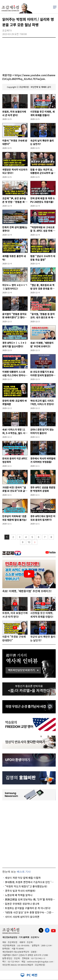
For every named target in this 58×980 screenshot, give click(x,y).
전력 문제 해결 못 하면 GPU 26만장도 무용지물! (42, 200)
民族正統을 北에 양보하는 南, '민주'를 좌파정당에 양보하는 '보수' (30, 899)
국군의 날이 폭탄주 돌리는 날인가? (42, 142)
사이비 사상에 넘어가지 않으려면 (22, 917)
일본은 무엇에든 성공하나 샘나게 (22, 904)
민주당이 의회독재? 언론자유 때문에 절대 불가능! (15, 518)
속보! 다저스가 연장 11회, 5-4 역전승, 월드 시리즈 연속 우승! (15, 431)
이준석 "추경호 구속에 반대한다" (15, 142)
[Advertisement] (29, 834)
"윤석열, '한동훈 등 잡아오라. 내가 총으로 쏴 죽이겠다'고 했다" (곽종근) (43, 316)
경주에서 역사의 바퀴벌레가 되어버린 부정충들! (43, 460)
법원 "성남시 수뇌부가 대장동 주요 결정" (43, 258)
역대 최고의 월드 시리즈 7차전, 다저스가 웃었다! (42, 402)
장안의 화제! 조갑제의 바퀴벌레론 (15, 402)
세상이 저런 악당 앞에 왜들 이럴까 (23, 878)
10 (29, 542)
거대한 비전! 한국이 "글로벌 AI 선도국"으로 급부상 (15, 489)
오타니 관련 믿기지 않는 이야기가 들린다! (42, 431)
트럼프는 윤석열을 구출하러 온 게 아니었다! (28, 908)
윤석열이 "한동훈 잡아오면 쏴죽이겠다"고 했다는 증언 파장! (14, 316)
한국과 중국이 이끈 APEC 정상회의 (15, 460)
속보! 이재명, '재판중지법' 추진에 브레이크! (42, 345)
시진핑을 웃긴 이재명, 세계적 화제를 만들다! (42, 113)
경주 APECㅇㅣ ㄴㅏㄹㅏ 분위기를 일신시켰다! (15, 345)
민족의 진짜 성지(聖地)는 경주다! (15, 229)
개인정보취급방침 (10, 937)
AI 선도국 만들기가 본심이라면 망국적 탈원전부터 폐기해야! (43, 374)
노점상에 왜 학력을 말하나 (19, 895)
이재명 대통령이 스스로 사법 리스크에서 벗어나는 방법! (15, 374)
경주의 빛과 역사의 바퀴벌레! (20, 891)
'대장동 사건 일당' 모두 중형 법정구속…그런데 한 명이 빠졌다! (29, 912)
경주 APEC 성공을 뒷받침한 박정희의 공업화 (43, 489)
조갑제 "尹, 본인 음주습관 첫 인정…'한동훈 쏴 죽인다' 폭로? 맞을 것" (15, 200)
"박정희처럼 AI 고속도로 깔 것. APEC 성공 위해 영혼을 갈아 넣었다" (43, 229)
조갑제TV (35, 937)
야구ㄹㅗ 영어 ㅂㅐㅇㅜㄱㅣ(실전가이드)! (15, 287)
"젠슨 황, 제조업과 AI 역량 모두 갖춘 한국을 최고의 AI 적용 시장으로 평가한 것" (42, 287)
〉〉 (35, 542)
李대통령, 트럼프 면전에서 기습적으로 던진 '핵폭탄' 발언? (29, 882)
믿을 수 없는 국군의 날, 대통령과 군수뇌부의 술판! (42, 171)
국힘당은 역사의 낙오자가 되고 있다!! (15, 171)
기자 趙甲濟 (24, 937)
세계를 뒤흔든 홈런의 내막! (14, 258)
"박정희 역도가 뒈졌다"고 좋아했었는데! (26, 886)
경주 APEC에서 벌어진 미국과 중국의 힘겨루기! (43, 518)
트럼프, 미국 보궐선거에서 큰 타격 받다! (14, 113)
